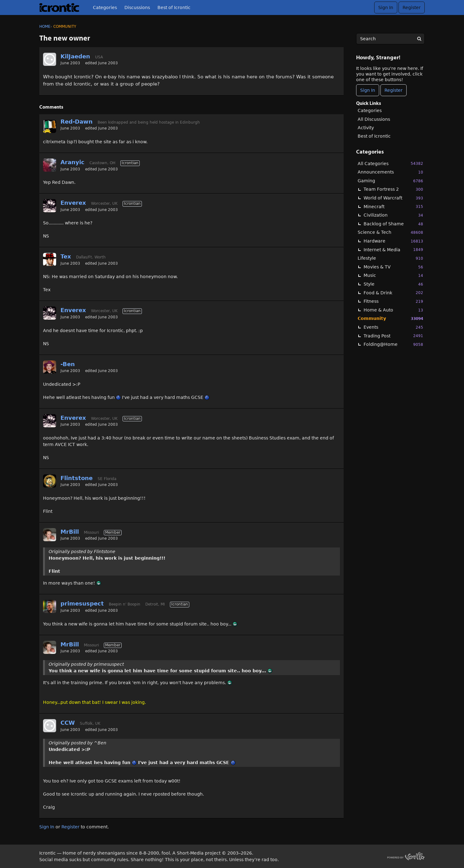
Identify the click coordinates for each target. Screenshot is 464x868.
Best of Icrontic (174, 7)
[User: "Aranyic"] (50, 165)
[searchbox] (390, 39)
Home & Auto (393, 310)
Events (393, 327)
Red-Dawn (77, 122)
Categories (105, 7)
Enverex (73, 203)
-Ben (68, 364)
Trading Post (393, 336)
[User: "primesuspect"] (50, 606)
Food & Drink (393, 293)
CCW (68, 723)
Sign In (386, 7)
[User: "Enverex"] (50, 206)
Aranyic (72, 162)
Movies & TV (393, 267)
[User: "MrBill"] (50, 535)
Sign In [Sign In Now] (368, 90)
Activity (366, 128)
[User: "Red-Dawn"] (50, 126)
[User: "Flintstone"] (50, 481)
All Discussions (374, 119)
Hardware (393, 241)
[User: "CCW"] (50, 726)
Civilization (393, 215)
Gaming (390, 181)
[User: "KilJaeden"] (50, 59)
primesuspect (82, 603)
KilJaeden (75, 56)
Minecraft (393, 206)
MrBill (70, 532)
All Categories (390, 163)
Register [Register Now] (394, 90)
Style (393, 284)
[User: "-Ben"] (50, 367)
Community (390, 319)
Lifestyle (390, 258)
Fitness (393, 301)
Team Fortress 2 (393, 189)
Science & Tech (390, 232)
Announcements (390, 172)
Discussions (137, 7)
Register (412, 7)
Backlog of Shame (393, 224)
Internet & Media (393, 250)
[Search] (419, 39)
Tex (66, 256)
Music (393, 275)
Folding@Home (393, 344)
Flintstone (77, 478)
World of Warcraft (393, 198)
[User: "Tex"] (50, 259)
